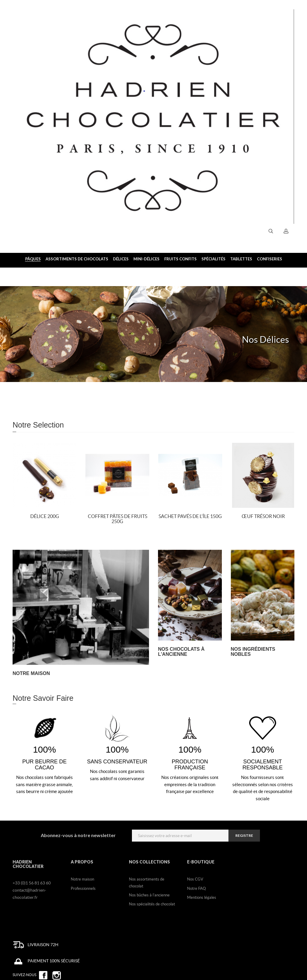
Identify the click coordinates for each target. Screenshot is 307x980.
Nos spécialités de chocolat (152, 904)
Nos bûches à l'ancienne (149, 895)
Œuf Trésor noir (263, 516)
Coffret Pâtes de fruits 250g (118, 519)
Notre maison (82, 879)
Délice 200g (45, 516)
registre (244, 835)
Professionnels (83, 888)
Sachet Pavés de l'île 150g (190, 516)
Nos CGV (195, 879)
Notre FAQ (196, 888)
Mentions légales (202, 897)
